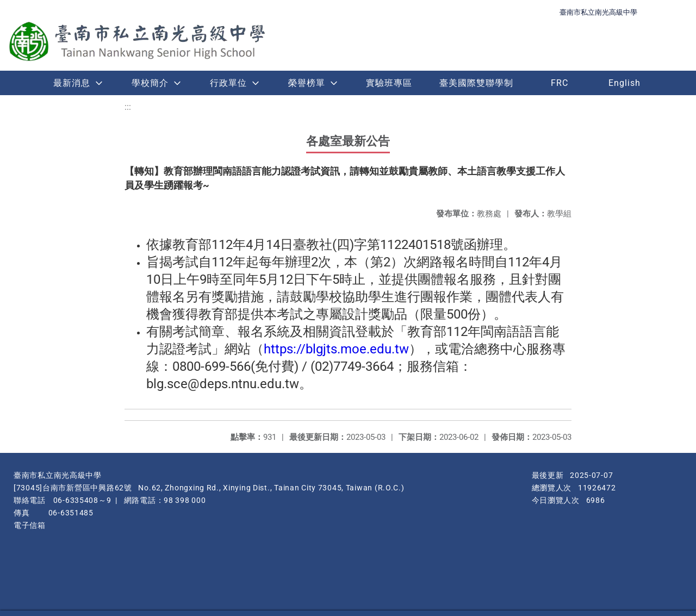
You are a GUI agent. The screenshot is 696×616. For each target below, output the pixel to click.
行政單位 (228, 83)
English (624, 83)
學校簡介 (150, 83)
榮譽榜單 (307, 83)
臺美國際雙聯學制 (476, 83)
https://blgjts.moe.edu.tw (336, 349)
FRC (560, 83)
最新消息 (72, 83)
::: (128, 107)
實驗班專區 (389, 83)
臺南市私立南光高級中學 (598, 12)
